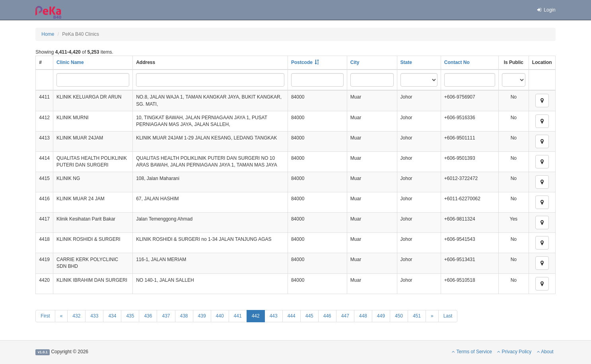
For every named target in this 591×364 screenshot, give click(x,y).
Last (448, 316)
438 (184, 316)
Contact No (457, 62)
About (545, 352)
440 (220, 316)
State (406, 62)
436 (148, 316)
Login (546, 10)
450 (399, 316)
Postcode (302, 62)
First (45, 316)
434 (112, 316)
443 (274, 316)
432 (76, 316)
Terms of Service (472, 352)
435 (130, 316)
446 (327, 316)
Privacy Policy (514, 352)
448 (363, 316)
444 (292, 316)
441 (238, 316)
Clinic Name (70, 62)
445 (309, 316)
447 (345, 316)
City (355, 62)
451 (417, 316)
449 (381, 316)
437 (166, 316)
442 (256, 316)
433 (94, 316)
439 (202, 316)
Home (48, 34)
